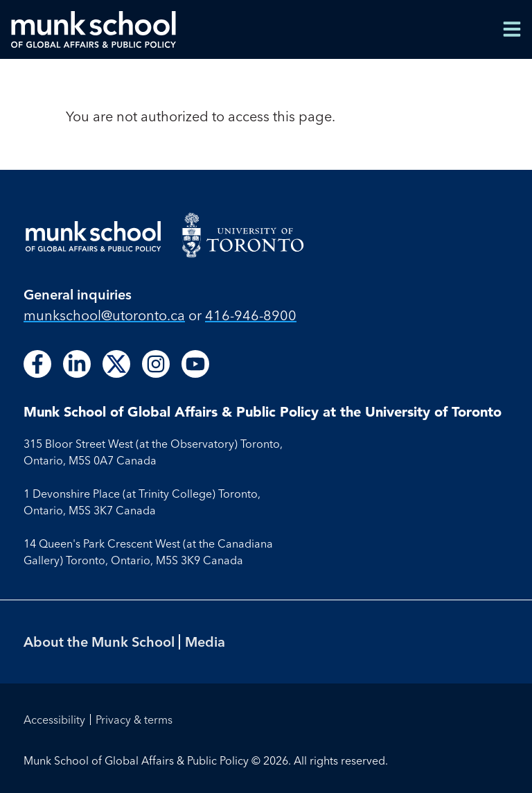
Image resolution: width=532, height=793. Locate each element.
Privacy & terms (134, 720)
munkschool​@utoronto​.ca (104, 315)
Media (205, 642)
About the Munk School (99, 642)
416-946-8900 (251, 315)
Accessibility (54, 720)
